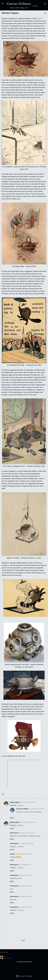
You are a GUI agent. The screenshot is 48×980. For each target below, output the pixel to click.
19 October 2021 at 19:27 (28, 810)
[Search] (45, 4)
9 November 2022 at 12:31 (27, 841)
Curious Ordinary (19, 4)
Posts (5, 964)
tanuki (40, 26)
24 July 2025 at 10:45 (26, 915)
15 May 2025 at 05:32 (26, 883)
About (24, 14)
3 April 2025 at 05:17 (25, 873)
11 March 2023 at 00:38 (26, 851)
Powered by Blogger (24, 976)
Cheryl (12, 862)
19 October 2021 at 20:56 (37, 817)
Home (15, 14)
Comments (6, 966)
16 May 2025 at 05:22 (26, 904)
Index (33, 14)
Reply (12, 826)
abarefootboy (15, 810)
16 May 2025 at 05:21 (26, 894)
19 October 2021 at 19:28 (28, 830)
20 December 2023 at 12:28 (23, 862)
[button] (45, 22)
